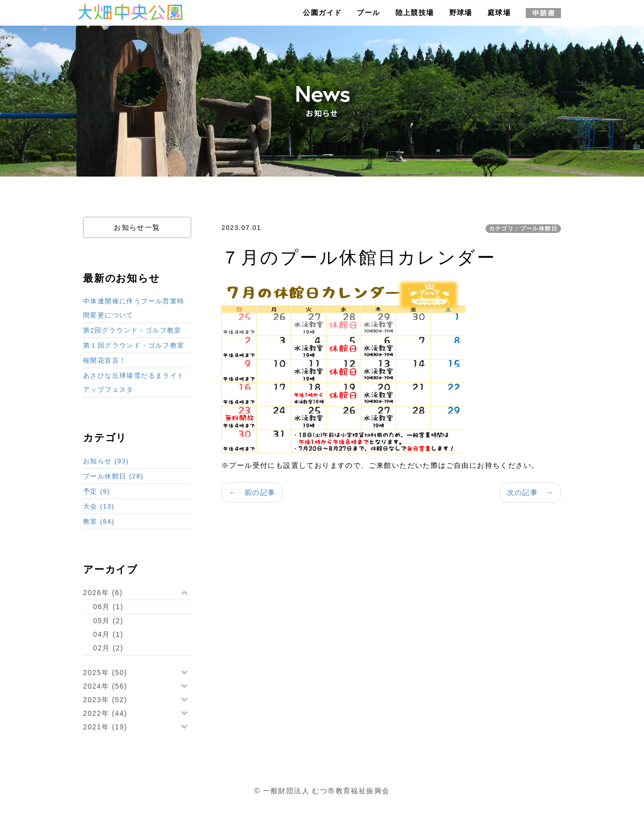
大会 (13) (99, 506)
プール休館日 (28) (113, 476)
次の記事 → (530, 492)
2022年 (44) (105, 713)
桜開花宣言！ (105, 360)
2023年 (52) (105, 700)
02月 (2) (108, 648)
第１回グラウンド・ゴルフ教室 (134, 345)
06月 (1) (108, 607)
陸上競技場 (415, 13)
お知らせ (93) (106, 461)
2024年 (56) (105, 686)
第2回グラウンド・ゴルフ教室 (132, 330)
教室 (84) (99, 521)
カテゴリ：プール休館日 (523, 228)
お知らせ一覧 (137, 227)
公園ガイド (322, 13)
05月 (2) (108, 621)
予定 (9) (97, 491)
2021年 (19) (105, 727)
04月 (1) (108, 634)
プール (368, 13)
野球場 (461, 13)
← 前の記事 (252, 492)
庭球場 (499, 13)
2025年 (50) (105, 673)
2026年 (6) (103, 593)
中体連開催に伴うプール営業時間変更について (134, 308)
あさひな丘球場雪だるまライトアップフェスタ (134, 383)
